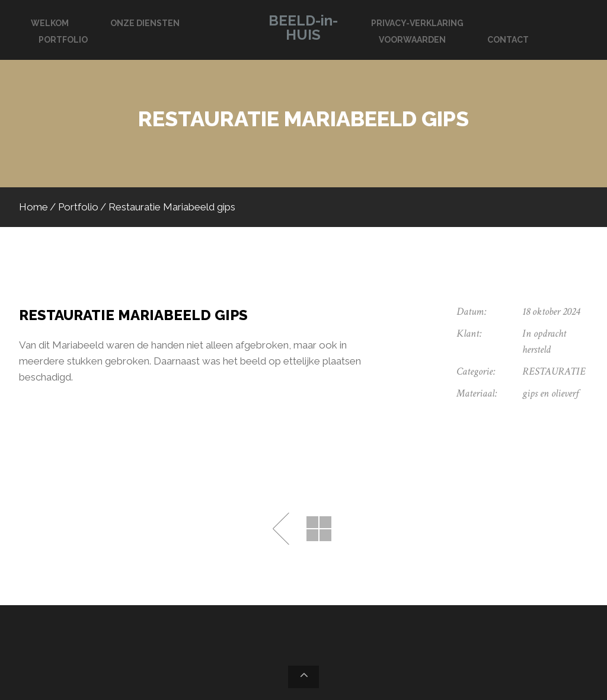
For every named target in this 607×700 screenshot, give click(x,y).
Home (33, 207)
